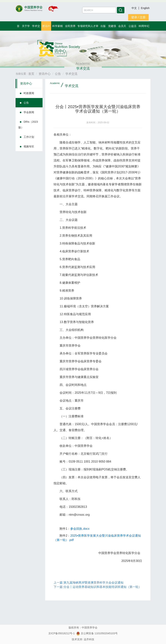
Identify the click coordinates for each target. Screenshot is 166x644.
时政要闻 (29, 93)
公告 (26, 103)
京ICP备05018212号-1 (61, 633)
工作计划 (29, 137)
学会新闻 (29, 112)
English (145, 8)
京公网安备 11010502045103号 (97, 633)
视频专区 (29, 146)
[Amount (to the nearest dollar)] (99, 10)
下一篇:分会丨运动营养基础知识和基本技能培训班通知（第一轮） (97, 587)
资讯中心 (26, 84)
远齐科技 (89, 639)
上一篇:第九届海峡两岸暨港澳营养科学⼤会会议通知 (88, 583)
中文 (135, 8)
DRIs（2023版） (28, 125)
